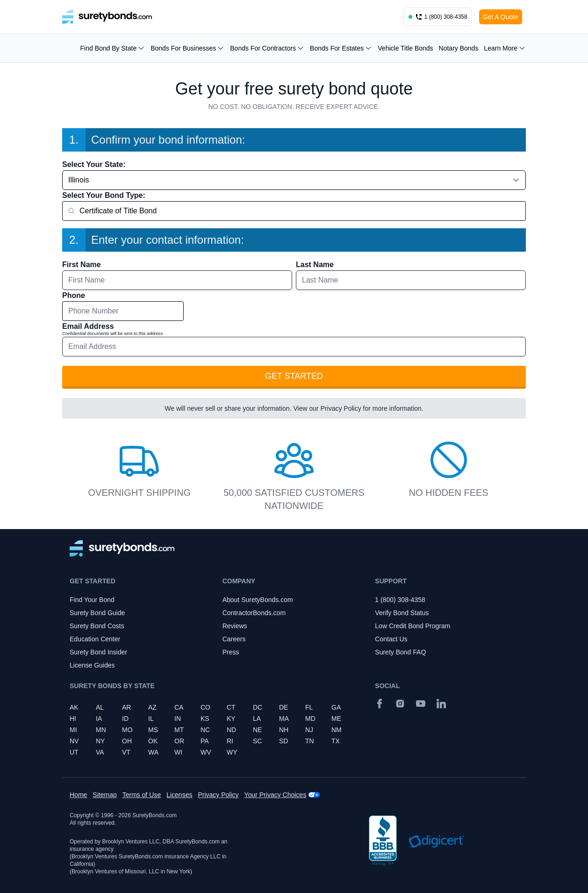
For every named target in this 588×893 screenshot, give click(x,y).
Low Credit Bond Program (412, 626)
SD (283, 741)
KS (205, 719)
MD (310, 719)
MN (101, 730)
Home (78, 795)
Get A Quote (501, 17)
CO (205, 707)
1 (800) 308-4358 (400, 600)
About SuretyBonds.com (258, 600)
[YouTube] (421, 704)
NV (74, 741)
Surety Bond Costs (97, 626)
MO (127, 730)
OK (153, 741)
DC (258, 707)
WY (232, 752)
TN (310, 741)
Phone (74, 295)
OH (127, 741)
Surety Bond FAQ (400, 652)
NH (284, 730)
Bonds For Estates (341, 48)
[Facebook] (380, 704)
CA (179, 707)
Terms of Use (142, 795)
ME (336, 719)
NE (257, 730)
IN (178, 719)
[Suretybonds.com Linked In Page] (441, 704)
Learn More (505, 48)
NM (337, 730)
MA (284, 719)
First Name (82, 265)
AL (100, 707)
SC (257, 741)
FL (309, 707)
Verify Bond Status (402, 613)
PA (205, 741)
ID (125, 719)
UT (74, 752)
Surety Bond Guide (97, 613)
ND (231, 730)
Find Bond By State (113, 48)
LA (257, 719)
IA (99, 719)
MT (179, 730)
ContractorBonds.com (254, 613)
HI (73, 719)
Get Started (294, 376)
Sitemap (104, 795)
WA (153, 752)
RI (230, 741)
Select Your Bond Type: (104, 195)
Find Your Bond (92, 600)
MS (153, 730)
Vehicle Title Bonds (405, 48)
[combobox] (294, 211)
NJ (309, 730)
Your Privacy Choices (276, 795)
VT (126, 752)
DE (283, 707)
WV (206, 752)
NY (100, 741)
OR (179, 741)
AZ (152, 707)
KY (231, 719)
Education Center (95, 639)
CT (231, 707)
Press (231, 652)
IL (151, 719)
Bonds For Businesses (187, 48)
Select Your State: (94, 164)
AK (74, 707)
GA (336, 707)
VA (100, 752)
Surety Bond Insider (98, 652)
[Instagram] (400, 704)
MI (73, 730)
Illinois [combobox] (79, 180)
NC (205, 730)
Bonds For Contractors (267, 48)
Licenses (179, 795)
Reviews (235, 626)
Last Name (315, 265)
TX (336, 741)
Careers (234, 639)
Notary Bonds (459, 48)
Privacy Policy (341, 408)
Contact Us (391, 639)
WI (178, 752)
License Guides (92, 665)
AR (126, 707)
